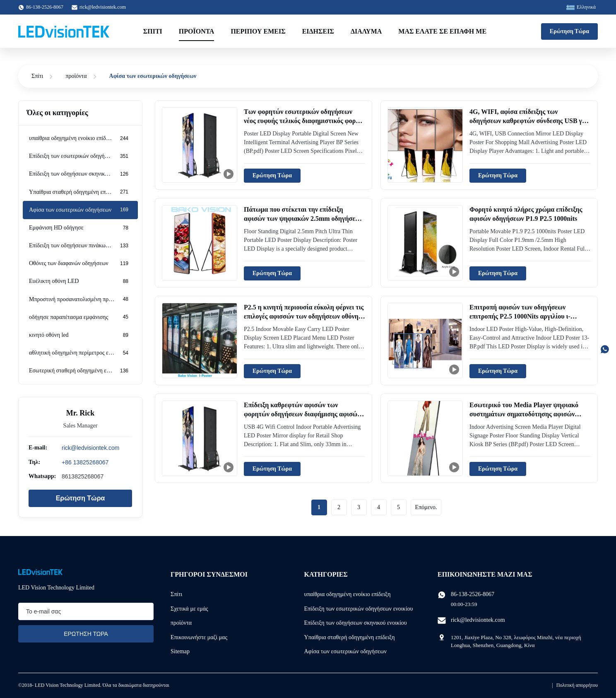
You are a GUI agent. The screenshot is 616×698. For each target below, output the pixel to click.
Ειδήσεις (318, 31)
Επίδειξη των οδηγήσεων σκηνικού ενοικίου (356, 623)
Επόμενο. (426, 507)
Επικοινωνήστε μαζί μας (199, 637)
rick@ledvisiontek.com (103, 7)
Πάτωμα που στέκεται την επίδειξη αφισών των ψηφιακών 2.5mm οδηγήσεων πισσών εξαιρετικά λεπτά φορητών (303, 219)
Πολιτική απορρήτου (577, 685)
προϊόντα (76, 76)
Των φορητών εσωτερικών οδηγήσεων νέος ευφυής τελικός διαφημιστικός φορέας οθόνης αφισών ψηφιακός (304, 121)
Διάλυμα (366, 31)
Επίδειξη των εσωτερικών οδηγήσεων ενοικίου (359, 609)
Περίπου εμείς (258, 31)
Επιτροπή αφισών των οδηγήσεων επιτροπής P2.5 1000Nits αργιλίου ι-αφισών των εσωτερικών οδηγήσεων (521, 316)
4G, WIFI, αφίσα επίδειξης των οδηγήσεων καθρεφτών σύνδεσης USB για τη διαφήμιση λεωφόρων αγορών (529, 121)
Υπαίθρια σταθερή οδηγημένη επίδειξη (350, 637)
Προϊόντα (197, 31)
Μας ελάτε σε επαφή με (442, 31)
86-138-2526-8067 (473, 594)
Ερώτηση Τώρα (569, 31)
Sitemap (180, 651)
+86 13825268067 (85, 462)
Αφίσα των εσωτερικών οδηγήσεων (345, 651)
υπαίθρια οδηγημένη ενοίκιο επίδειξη (348, 594)
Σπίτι (153, 31)
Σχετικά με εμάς (189, 609)
